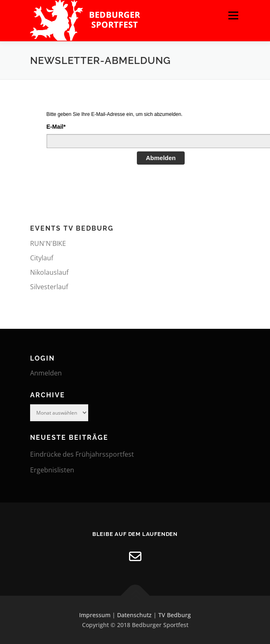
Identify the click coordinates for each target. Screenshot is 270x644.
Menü (233, 15)
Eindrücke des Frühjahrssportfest (82, 454)
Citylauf (42, 258)
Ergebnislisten (52, 470)
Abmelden (161, 158)
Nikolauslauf (49, 272)
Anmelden (46, 373)
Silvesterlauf (49, 287)
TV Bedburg (175, 615)
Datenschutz (134, 615)
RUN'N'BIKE (48, 243)
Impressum (95, 615)
